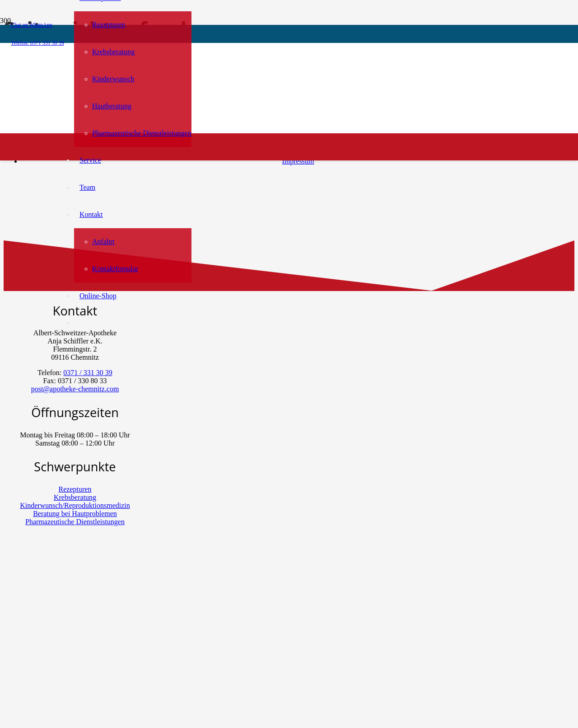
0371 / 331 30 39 (88, 373)
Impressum (298, 161)
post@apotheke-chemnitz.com (75, 389)
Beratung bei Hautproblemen (75, 514)
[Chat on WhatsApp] (51, 666)
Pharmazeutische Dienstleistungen (75, 522)
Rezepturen (75, 489)
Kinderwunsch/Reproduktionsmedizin (75, 505)
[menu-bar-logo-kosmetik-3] (220, 174)
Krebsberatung (75, 497)
